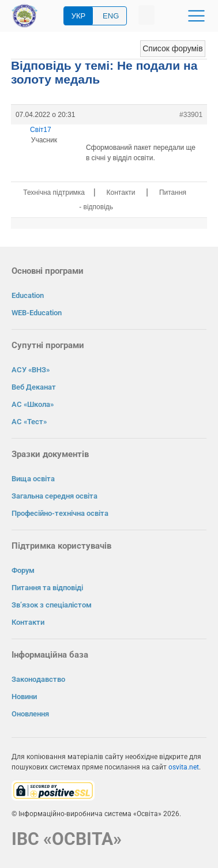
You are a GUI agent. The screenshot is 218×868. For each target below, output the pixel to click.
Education (28, 295)
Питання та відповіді (47, 588)
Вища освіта (33, 479)
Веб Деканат (34, 387)
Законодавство (38, 679)
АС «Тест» (29, 422)
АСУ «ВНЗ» (31, 370)
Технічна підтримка (54, 193)
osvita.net (184, 767)
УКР (79, 16)
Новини (24, 697)
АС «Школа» (33, 404)
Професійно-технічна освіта (60, 513)
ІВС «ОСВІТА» (67, 839)
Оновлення (30, 714)
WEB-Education (37, 313)
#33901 (191, 115)
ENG (111, 16)
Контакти (121, 193)
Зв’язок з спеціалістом (52, 605)
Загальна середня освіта (54, 496)
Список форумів (172, 48)
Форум (23, 570)
